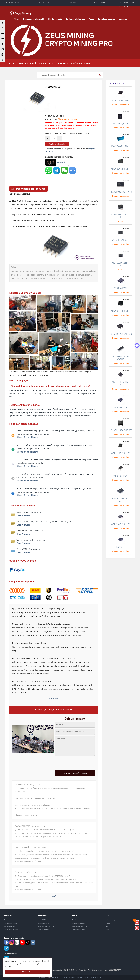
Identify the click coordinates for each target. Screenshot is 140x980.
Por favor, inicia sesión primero (75, 773)
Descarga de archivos (79, 923)
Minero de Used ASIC (44, 923)
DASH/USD (70, 3)
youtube (22, 942)
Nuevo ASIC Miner (43, 920)
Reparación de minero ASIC (34, 19)
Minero (17, 19)
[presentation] (75, 763)
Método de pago (111, 920)
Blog (107, 930)
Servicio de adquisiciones (75, 19)
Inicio (11, 64)
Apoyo (91, 19)
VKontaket (33, 942)
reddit (17, 942)
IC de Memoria (48, 64)
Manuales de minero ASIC (80, 927)
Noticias (109, 923)
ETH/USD (42, 3)
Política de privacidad (11, 923)
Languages (123, 19)
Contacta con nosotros (106, 19)
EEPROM (65, 64)
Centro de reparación (79, 930)
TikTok (28, 942)
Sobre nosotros (9, 920)
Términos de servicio (10, 927)
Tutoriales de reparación (80, 920)
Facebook (6, 942)
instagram (12, 942)
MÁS (54, 896)
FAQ (107, 927)
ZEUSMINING (20, 13)
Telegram (6, 948)
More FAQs (54, 699)
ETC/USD (99, 3)
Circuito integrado (55, 19)
